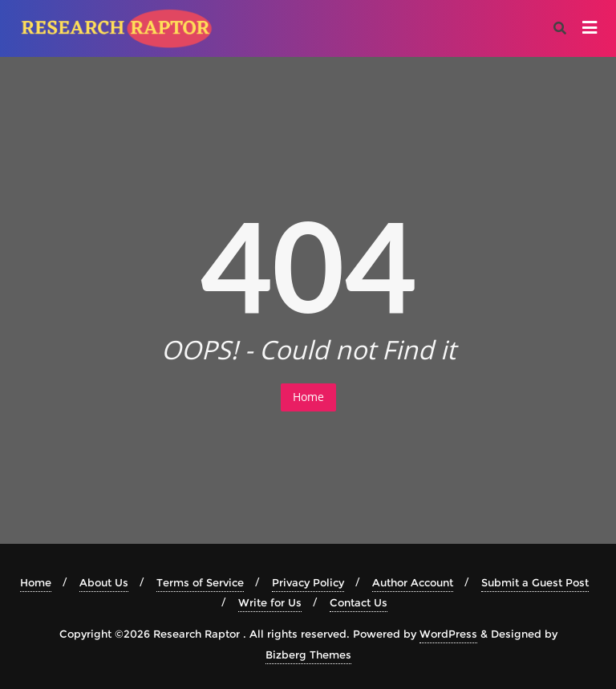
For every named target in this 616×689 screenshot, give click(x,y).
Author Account (413, 582)
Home (308, 397)
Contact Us (359, 602)
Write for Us (270, 602)
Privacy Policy (308, 582)
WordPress (448, 634)
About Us (104, 582)
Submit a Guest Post (535, 582)
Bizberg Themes (308, 655)
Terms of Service (200, 582)
